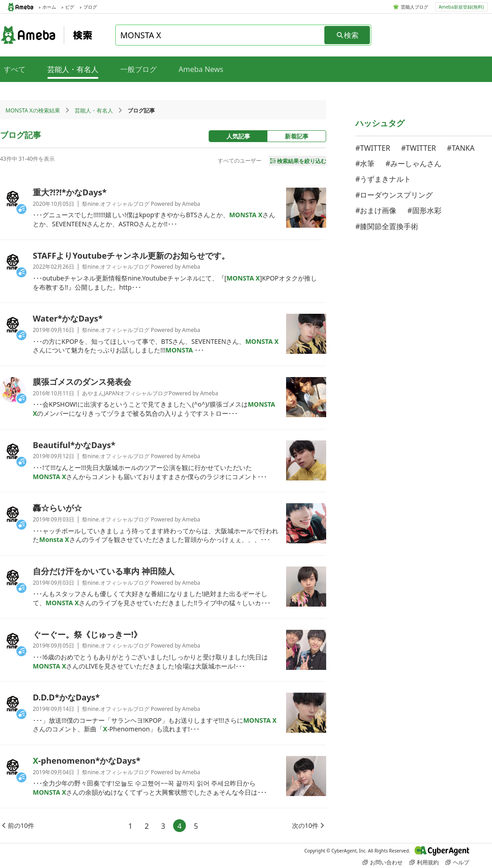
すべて (15, 69)
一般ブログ (138, 69)
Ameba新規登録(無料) (461, 7)
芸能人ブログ (415, 7)
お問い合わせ (383, 862)
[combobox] (220, 35)
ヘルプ (457, 862)
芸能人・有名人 (94, 110)
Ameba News (201, 69)
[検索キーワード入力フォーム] (220, 35)
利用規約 (424, 862)
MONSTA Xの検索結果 (33, 110)
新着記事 (297, 136)
